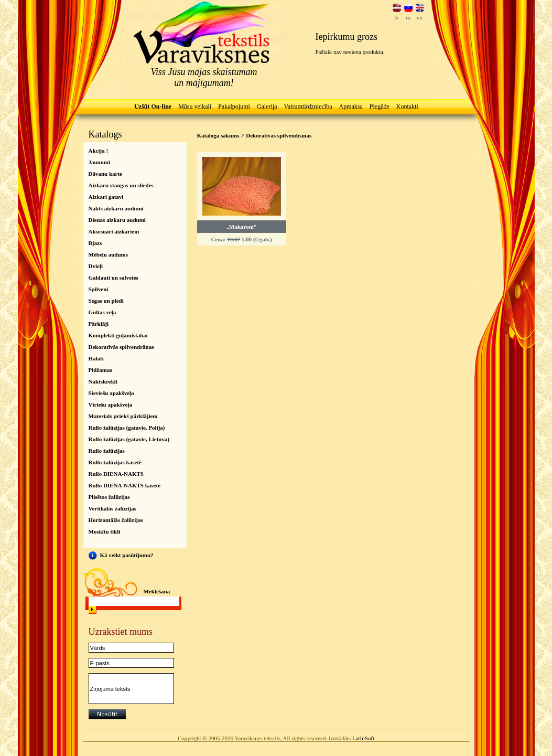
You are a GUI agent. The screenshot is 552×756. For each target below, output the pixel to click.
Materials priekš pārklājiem (123, 416)
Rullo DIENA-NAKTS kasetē (125, 485)
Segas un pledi (106, 301)
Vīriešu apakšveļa (110, 404)
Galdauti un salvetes (113, 278)
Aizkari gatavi (106, 197)
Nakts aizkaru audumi (116, 208)
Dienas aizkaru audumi (117, 220)
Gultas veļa (102, 312)
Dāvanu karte (105, 174)
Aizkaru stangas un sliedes (121, 185)
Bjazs (95, 243)
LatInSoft (363, 738)
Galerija (267, 107)
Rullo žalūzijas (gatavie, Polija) (127, 428)
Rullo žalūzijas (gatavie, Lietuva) (129, 439)
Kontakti (407, 107)
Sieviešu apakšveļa (111, 393)
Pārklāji (99, 324)
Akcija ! (99, 151)
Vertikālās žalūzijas (113, 508)
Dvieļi (96, 266)
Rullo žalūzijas (107, 451)
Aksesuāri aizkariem (114, 231)
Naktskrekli (103, 381)
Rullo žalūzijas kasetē (115, 462)
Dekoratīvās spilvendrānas (121, 347)
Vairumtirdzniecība (308, 107)
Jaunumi (100, 162)
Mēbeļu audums (109, 254)
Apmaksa (350, 107)
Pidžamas (100, 370)
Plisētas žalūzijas (109, 497)
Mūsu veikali (195, 107)
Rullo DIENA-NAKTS (116, 474)
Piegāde (380, 107)
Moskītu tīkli (105, 531)
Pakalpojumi (234, 107)
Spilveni (99, 289)
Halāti (96, 358)
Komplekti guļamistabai (118, 335)
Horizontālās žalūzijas (116, 520)
